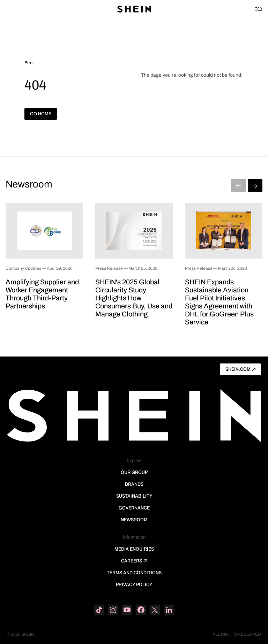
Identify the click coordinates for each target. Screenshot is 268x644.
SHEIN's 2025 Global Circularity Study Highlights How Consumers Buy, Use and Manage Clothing (134, 298)
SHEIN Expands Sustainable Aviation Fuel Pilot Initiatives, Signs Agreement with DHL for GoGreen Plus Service (219, 302)
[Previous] (238, 186)
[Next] (255, 186)
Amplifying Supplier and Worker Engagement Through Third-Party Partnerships (42, 294)
